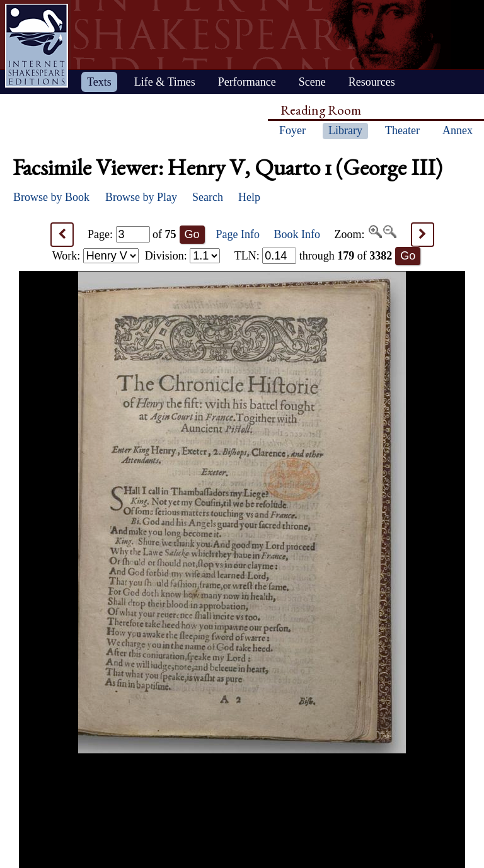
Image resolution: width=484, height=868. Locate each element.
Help (249, 197)
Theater (402, 130)
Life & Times (165, 82)
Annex (458, 130)
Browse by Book (51, 197)
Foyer (292, 130)
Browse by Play (141, 197)
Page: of (132, 234)
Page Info (238, 234)
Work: (95, 256)
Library (345, 130)
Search (208, 197)
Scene (312, 82)
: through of (314, 256)
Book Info (297, 234)
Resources (372, 82)
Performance (247, 82)
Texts (99, 82)
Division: (183, 256)
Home (37, 46)
